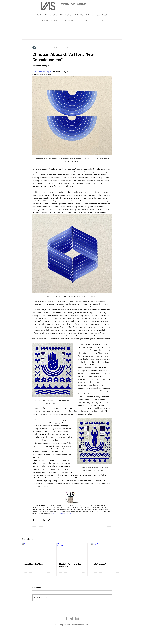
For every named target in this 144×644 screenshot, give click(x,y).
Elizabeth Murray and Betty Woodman (71, 565)
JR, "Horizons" (100, 564)
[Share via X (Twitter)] (39, 520)
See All (120, 539)
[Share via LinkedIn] (44, 520)
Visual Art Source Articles (29, 33)
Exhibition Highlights (89, 33)
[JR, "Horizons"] (107, 551)
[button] (51, 15)
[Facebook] (66, 619)
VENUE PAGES (70, 20)
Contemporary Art (46, 33)
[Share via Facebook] (33, 520)
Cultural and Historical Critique (64, 33)
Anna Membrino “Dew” (34, 564)
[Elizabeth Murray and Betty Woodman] (72, 551)
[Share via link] (49, 520)
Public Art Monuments (105, 33)
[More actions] (110, 48)
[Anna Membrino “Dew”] (37, 551)
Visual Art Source (74, 4)
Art (78, 33)
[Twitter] (72, 619)
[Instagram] (77, 619)
